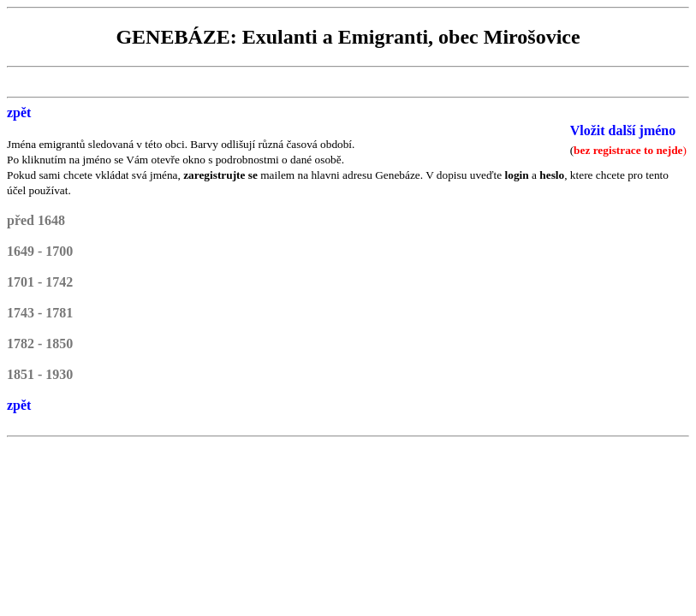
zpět (19, 113)
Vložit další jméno (623, 130)
